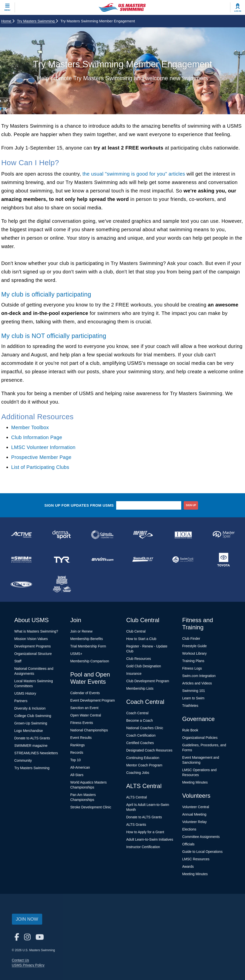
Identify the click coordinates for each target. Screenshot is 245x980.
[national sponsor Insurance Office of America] (183, 535)
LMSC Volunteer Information (43, 447)
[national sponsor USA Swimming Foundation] (62, 584)
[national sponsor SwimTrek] (183, 560)
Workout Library (194, 653)
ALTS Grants (136, 825)
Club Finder (191, 639)
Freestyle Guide (194, 646)
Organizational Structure (33, 654)
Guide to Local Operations (202, 852)
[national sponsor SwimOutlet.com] (143, 560)
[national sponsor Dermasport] (62, 535)
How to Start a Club (141, 639)
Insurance (134, 674)
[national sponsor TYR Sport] (62, 560)
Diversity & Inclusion (30, 708)
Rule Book (190, 730)
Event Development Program (93, 700)
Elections (189, 829)
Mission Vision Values (31, 639)
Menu (7, 10)
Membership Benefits (87, 639)
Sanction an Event (84, 708)
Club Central (136, 631)
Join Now (27, 919)
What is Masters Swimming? (36, 631)
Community (23, 760)
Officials (188, 844)
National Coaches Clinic (145, 728)
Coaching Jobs (138, 773)
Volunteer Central (196, 807)
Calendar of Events (85, 693)
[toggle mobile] (7, 7)
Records (77, 753)
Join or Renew (81, 631)
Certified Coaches (140, 743)
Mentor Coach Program (144, 765)
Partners (21, 701)
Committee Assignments (201, 837)
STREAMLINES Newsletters (36, 753)
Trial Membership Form (88, 646)
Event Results (81, 738)
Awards (188, 867)
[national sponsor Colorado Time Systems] (102, 535)
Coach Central (138, 713)
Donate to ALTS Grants (32, 738)
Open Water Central (86, 715)
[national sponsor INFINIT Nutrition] (143, 535)
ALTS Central (137, 797)
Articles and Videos (197, 683)
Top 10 (75, 760)
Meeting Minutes (195, 782)
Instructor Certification (143, 847)
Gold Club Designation (144, 666)
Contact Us (20, 960)
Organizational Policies (200, 738)
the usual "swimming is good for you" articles (134, 174)
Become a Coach (140, 720)
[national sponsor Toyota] (224, 560)
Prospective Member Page (41, 457)
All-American (80, 767)
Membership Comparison (90, 661)
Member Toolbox (30, 427)
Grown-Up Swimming (31, 723)
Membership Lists (140, 688)
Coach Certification (141, 735)
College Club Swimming (33, 716)
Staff (18, 661)
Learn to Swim (193, 698)
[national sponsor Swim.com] (102, 560)
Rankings (77, 745)
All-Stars (77, 775)
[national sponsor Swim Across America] (21, 560)
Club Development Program (148, 681)
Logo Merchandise (29, 731)
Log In (238, 11)
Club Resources (139, 659)
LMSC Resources (196, 859)
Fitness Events (82, 723)
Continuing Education (143, 758)
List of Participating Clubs (40, 467)
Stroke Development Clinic (91, 807)
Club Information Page (37, 437)
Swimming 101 (194, 691)
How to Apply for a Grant (145, 832)
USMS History (25, 693)
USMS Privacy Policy (28, 965)
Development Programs (33, 646)
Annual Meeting (194, 814)
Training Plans (193, 661)
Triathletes (190, 706)
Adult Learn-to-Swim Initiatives (150, 839)
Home (8, 21)
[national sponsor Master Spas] (224, 535)
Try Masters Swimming (37, 21)
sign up (191, 505)
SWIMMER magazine (31, 746)
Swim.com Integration (199, 676)
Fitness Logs (192, 668)
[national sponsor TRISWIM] (21, 584)
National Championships (89, 730)
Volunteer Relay (194, 822)
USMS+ (76, 654)
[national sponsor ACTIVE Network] (21, 535)
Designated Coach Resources (149, 750)
